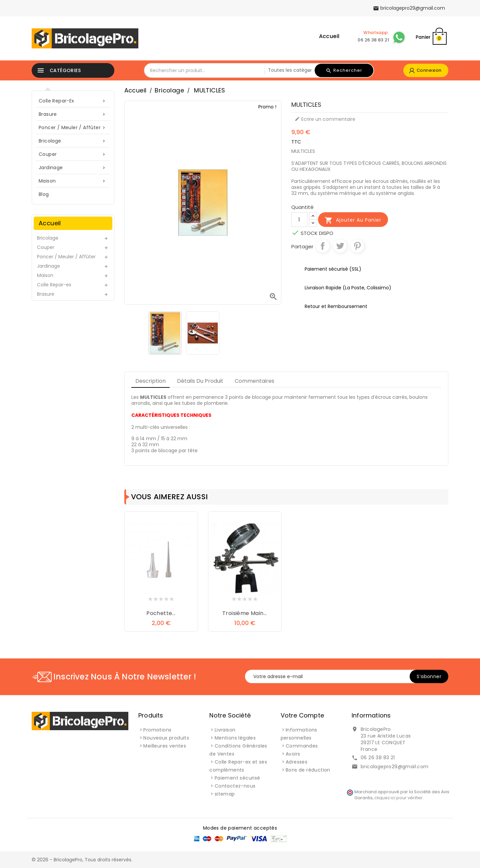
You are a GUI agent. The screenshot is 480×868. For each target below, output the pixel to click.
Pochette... (161, 613)
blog (44, 194)
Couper (73, 154)
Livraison (225, 730)
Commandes (302, 746)
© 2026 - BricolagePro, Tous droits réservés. (82, 860)
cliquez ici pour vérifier (398, 798)
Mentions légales (235, 738)
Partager (323, 246)
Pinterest (357, 246)
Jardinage (73, 168)
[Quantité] (299, 220)
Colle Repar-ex (73, 101)
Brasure (73, 114)
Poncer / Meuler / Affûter (73, 128)
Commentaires (254, 381)
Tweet (340, 246)
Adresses (296, 762)
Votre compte (302, 715)
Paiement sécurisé (237, 778)
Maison (73, 181)
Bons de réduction (308, 770)
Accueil (329, 36)
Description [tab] (150, 381)
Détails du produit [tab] (200, 381)
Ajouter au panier (353, 220)
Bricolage (73, 141)
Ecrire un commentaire (325, 119)
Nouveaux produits (166, 738)
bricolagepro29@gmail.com (395, 767)
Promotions (157, 730)
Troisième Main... (245, 613)
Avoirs (293, 754)
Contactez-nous (235, 786)
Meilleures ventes (165, 746)
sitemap (225, 794)
